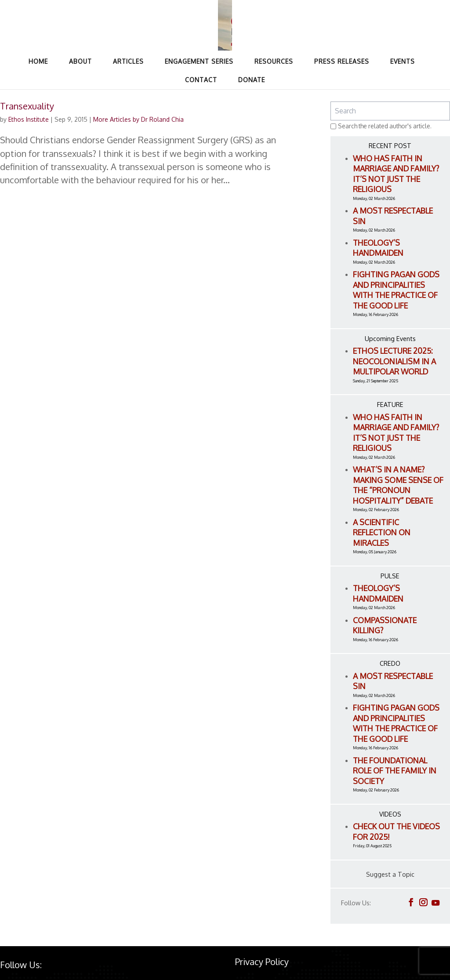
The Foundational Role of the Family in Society (395, 771)
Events (403, 61)
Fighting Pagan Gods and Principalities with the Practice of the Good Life (396, 290)
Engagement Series (199, 61)
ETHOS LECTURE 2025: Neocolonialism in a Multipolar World (394, 361)
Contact (201, 80)
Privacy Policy (262, 962)
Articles (128, 61)
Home (38, 61)
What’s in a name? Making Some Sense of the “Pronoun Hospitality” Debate (398, 485)
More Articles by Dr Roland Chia (138, 119)
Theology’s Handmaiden (378, 248)
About (80, 61)
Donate (252, 80)
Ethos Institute (29, 119)
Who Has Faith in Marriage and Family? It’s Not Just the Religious (396, 174)
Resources (274, 61)
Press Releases (342, 61)
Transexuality (27, 106)
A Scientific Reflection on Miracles (382, 532)
